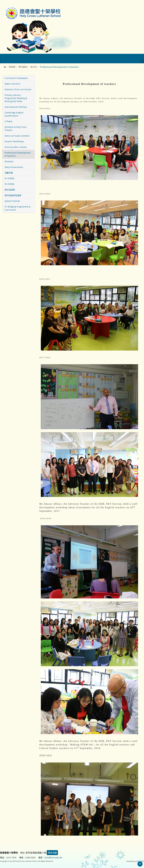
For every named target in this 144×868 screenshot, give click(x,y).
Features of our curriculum (18, 89)
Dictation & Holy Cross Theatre (16, 129)
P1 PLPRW (9, 178)
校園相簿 (91, 59)
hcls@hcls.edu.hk (53, 857)
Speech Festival (12, 201)
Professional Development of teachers (18, 154)
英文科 (34, 67)
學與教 (12, 67)
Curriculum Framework (16, 78)
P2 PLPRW (9, 184)
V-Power (9, 121)
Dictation (9, 161)
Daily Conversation (14, 167)
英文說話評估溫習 (13, 195)
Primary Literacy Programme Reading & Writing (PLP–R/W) (16, 98)
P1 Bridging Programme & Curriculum (17, 208)
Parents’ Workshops (14, 141)
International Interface (16, 107)
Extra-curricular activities (17, 136)
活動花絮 (9, 173)
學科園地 (23, 67)
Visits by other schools (16, 147)
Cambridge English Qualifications (14, 114)
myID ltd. (141, 861)
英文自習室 (10, 190)
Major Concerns (12, 84)
